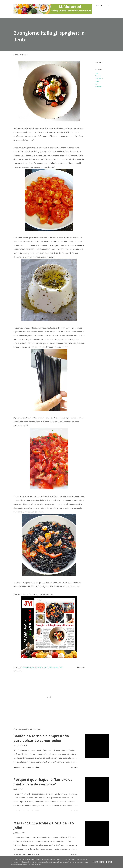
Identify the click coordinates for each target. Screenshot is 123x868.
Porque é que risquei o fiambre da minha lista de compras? (43, 782)
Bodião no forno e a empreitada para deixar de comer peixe (41, 738)
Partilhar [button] (99, 62)
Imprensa (98, 76)
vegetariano (99, 87)
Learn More (98, 862)
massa (97, 81)
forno (97, 73)
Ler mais (74, 767)
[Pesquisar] (100, 5)
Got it (109, 862)
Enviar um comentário (31, 767)
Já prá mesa (99, 79)
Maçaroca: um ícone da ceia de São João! (44, 825)
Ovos (97, 84)
